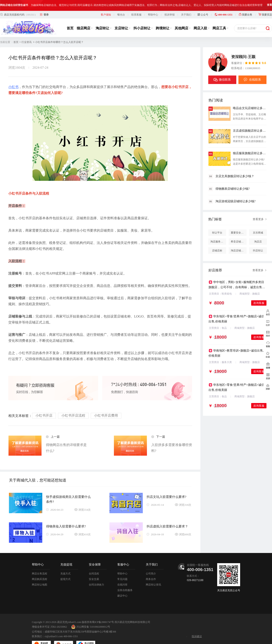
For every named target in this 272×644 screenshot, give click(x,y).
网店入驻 (201, 17)
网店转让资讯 (153, 574)
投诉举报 (170, 4)
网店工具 (220, 17)
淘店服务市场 (218, 231)
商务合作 (151, 568)
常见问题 (122, 568)
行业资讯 (27, 31)
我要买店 (265, 4)
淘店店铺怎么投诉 (239, 240)
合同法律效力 (96, 574)
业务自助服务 (125, 579)
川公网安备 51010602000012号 (91, 616)
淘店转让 (103, 17)
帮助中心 (153, 4)
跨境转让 (164, 17)
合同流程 (94, 563)
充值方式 (65, 563)
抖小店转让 (143, 17)
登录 (46, 4)
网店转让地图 (40, 574)
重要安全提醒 (238, 222)
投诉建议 (197, 625)
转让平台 (217, 222)
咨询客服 (259, 292)
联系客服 (136, 4)
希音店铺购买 (238, 231)
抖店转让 (258, 240)
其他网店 (183, 17)
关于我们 (186, 4)
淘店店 (258, 231)
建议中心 (122, 585)
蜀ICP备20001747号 (103, 611)
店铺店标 (217, 240)
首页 (70, 17)
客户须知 (106, 4)
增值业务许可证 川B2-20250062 (49, 616)
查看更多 (258, 208)
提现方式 (65, 568)
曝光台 (121, 4)
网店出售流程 (40, 563)
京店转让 (122, 17)
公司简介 (151, 563)
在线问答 (122, 574)
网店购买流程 (40, 568)
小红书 (13, 76)
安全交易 (94, 568)
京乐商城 (258, 222)
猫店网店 (85, 17)
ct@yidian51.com (54, 625)
